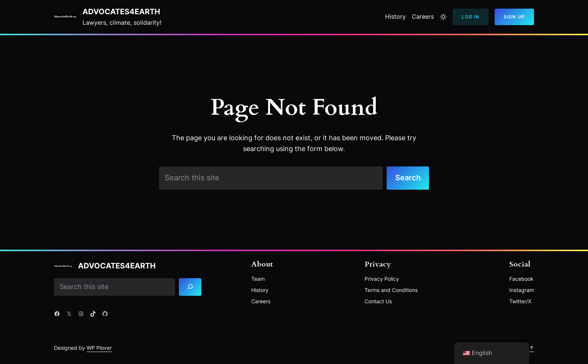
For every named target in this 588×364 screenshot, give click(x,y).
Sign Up (514, 17)
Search (408, 178)
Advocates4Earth (121, 12)
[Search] (190, 287)
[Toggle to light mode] (443, 17)
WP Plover (99, 348)
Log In (470, 17)
